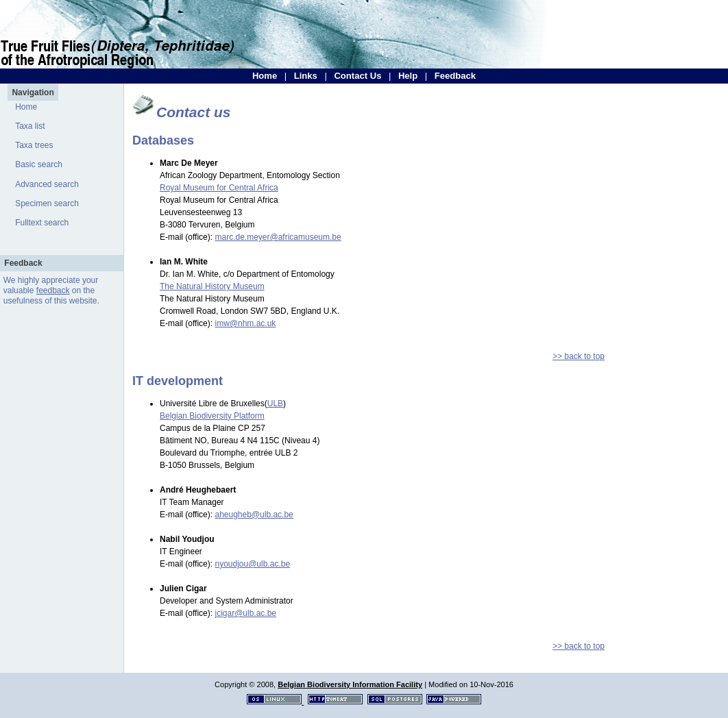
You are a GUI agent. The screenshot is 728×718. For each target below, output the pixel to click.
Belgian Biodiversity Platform (212, 416)
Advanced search (47, 184)
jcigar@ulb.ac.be (245, 613)
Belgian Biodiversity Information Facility (350, 684)
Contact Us (357, 76)
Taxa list (30, 126)
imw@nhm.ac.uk (245, 323)
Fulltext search (42, 223)
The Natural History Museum (212, 286)
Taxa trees (34, 145)
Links (306, 76)
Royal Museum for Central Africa (219, 188)
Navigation (33, 92)
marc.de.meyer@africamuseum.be (278, 237)
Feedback (455, 76)
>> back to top (579, 356)
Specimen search (47, 203)
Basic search (39, 164)
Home (265, 76)
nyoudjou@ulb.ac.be (252, 564)
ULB (275, 404)
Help (408, 76)
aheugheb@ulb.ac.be (254, 515)
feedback (53, 290)
